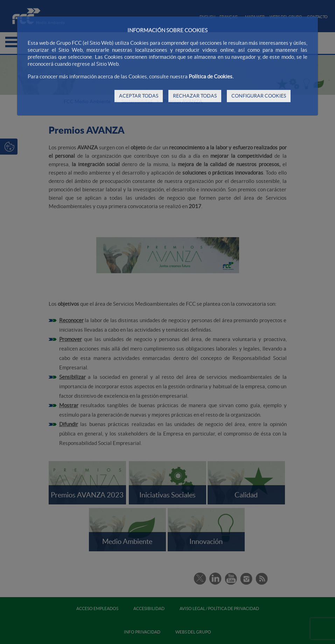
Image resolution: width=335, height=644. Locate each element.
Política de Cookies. (211, 76)
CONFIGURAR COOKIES (259, 96)
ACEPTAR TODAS (139, 96)
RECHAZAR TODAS (195, 96)
